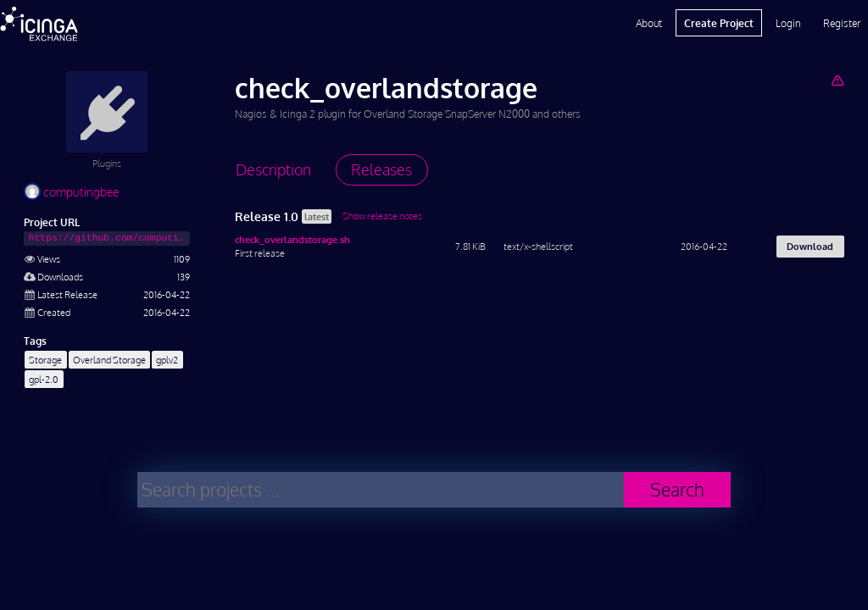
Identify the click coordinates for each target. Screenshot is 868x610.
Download (810, 246)
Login (788, 23)
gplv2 (167, 360)
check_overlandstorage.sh (292, 239)
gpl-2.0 (44, 379)
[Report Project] (837, 80)
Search (677, 489)
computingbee (71, 192)
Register (842, 23)
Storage (45, 360)
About (649, 23)
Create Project (719, 23)
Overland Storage (109, 360)
